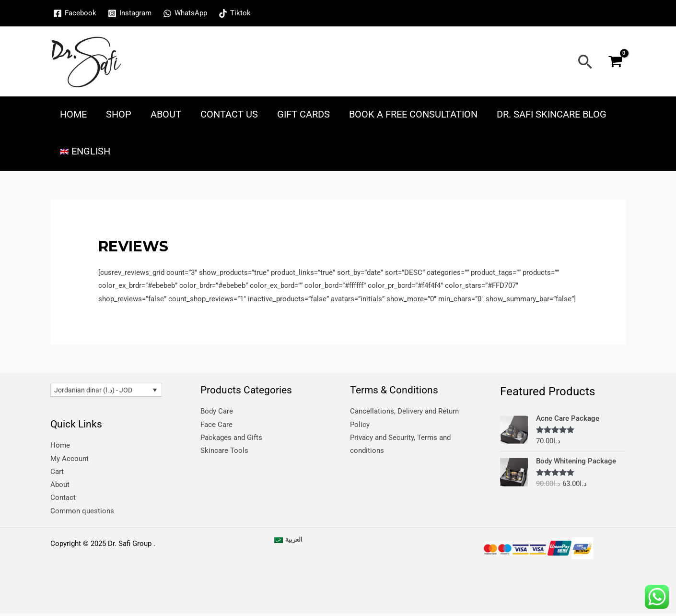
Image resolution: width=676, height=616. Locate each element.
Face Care (216, 425)
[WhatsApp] (185, 13)
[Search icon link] (585, 62)
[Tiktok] (235, 13)
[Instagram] (130, 13)
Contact (63, 499)
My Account (70, 460)
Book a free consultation (413, 114)
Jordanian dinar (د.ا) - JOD (96, 391)
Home (73, 114)
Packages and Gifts (231, 438)
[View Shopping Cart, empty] (615, 62)
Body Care (217, 411)
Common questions (82, 513)
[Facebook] (75, 13)
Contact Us (229, 114)
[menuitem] (85, 151)
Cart (57, 473)
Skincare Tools (224, 451)
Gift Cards (303, 114)
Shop (119, 114)
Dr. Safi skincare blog (552, 114)
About (166, 114)
